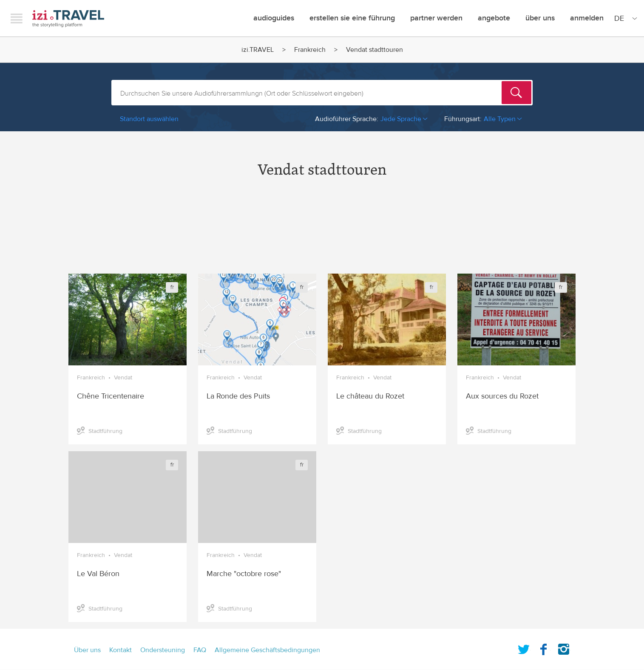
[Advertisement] (322, 233)
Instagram (564, 647)
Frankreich (310, 50)
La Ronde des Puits (238, 396)
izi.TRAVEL (68, 18)
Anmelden (587, 18)
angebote (494, 18)
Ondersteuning (163, 650)
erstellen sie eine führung (352, 18)
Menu (17, 18)
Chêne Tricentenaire (111, 396)
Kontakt (121, 650)
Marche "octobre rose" (244, 574)
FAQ (200, 650)
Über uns (540, 18)
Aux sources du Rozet (502, 396)
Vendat (123, 378)
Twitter (524, 647)
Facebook (544, 647)
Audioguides (274, 18)
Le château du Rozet (370, 396)
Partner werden (436, 18)
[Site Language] (624, 18)
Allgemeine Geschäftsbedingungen (267, 650)
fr (172, 287)
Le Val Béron (98, 574)
